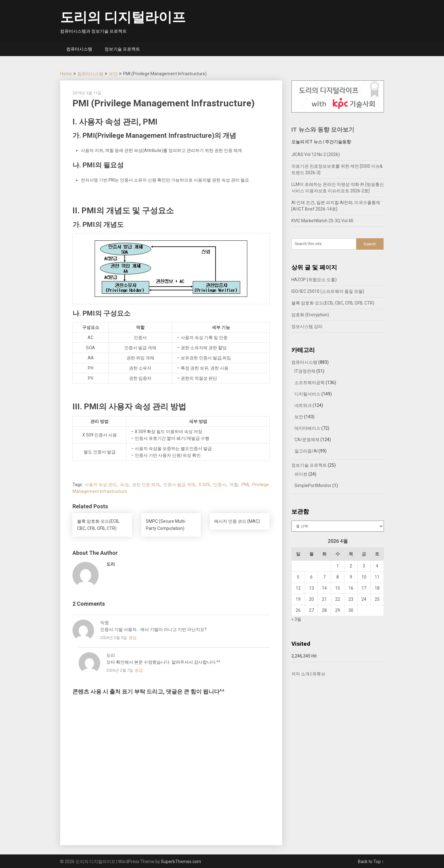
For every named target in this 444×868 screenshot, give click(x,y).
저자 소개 (300, 674)
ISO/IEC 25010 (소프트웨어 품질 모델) (328, 291)
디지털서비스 (307, 394)
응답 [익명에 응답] (133, 638)
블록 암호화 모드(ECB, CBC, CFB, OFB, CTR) (333, 303)
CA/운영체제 (307, 440)
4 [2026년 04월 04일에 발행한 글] (377, 566)
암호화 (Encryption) (310, 315)
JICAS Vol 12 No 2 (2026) (316, 154)
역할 (234, 485)
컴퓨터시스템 (79, 49)
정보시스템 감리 (307, 326)
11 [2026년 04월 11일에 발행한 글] (377, 577)
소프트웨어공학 (310, 383)
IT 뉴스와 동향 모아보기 (323, 130)
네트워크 (303, 405)
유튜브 (319, 674)
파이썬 (301, 474)
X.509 (204, 485)
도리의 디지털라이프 (123, 17)
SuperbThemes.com (181, 862)
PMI (245, 485)
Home (66, 74)
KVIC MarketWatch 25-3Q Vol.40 (322, 221)
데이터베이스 (307, 428)
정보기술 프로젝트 (122, 49)
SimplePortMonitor (313, 485)
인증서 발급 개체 (179, 485)
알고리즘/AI (306, 451)
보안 (113, 74)
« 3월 (296, 619)
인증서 (220, 485)
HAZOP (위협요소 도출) (314, 280)
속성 (124, 485)
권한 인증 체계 (146, 485)
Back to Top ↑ (371, 862)
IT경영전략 (305, 371)
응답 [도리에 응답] (139, 670)
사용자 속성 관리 (101, 485)
